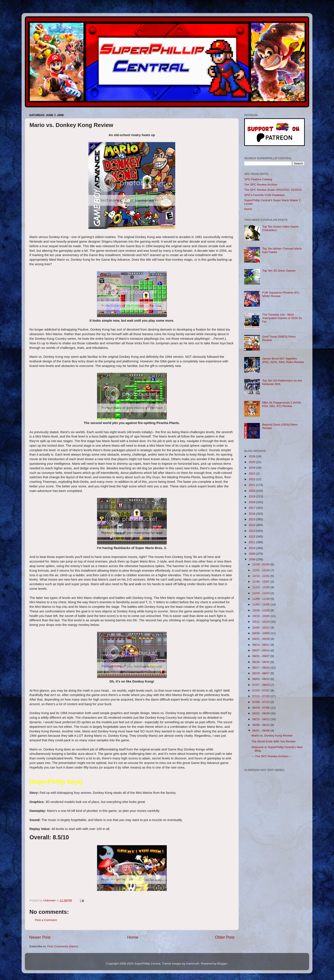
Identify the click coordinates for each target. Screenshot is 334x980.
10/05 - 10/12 (261, 628)
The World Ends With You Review (274, 741)
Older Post (225, 937)
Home (133, 937)
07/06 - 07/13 (261, 702)
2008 (252, 559)
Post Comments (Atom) (63, 946)
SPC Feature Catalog (258, 179)
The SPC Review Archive (261, 185)
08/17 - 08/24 (261, 668)
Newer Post (40, 937)
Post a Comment (46, 920)
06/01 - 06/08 (261, 731)
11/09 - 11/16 (261, 599)
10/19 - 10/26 (261, 616)
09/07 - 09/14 (261, 650)
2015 (252, 519)
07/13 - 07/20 (261, 696)
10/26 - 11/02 (261, 610)
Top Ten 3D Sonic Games (279, 271)
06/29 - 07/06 (261, 708)
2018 (252, 502)
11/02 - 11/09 (261, 604)
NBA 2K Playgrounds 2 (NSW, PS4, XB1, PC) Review (282, 404)
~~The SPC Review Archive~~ (271, 756)
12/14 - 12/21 (261, 576)
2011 (252, 542)
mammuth (193, 964)
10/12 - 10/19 (261, 622)
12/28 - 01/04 (261, 564)
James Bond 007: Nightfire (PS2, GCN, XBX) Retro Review (283, 360)
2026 (252, 456)
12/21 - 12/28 (261, 570)
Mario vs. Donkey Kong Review (272, 736)
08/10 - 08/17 (261, 673)
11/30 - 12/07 (261, 582)
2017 (252, 508)
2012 (252, 536)
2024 (252, 468)
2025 (252, 462)
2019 (252, 496)
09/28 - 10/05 (261, 633)
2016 (252, 514)
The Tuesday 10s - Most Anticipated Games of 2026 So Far (282, 318)
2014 (252, 525)
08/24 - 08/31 (261, 662)
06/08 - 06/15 (261, 725)
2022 (252, 479)
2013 (252, 531)
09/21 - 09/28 (261, 639)
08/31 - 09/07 (261, 656)
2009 (252, 554)
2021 (252, 485)
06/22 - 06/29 (261, 713)
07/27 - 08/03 (261, 685)
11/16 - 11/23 (261, 593)
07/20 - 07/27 (261, 690)
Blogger (222, 964)
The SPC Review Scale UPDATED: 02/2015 (273, 190)
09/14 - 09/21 (261, 645)
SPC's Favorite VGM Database (264, 195)
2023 (252, 474)
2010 (252, 548)
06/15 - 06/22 (261, 719)
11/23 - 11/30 (261, 587)
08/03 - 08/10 (261, 679)
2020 (252, 491)
